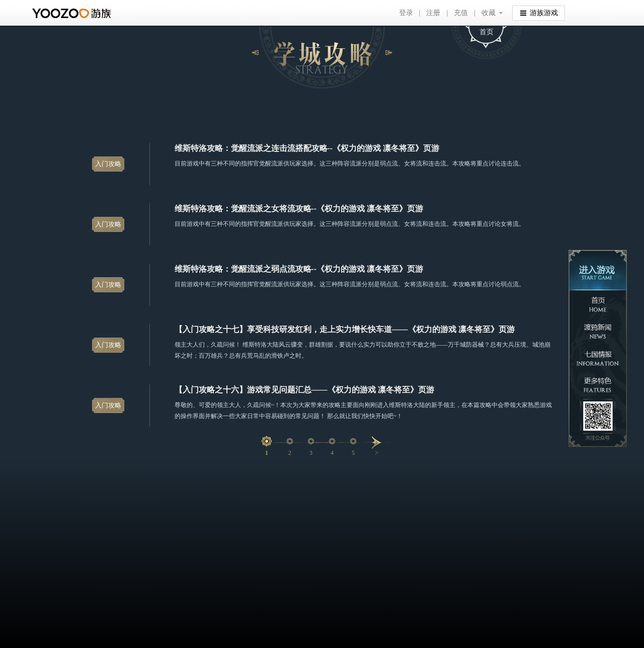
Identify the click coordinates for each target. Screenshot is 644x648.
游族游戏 (539, 12)
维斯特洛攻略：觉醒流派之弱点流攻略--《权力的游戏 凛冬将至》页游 (299, 269)
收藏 (489, 13)
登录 (406, 13)
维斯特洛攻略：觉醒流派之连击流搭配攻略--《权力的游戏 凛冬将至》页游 (307, 148)
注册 (433, 13)
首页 (487, 32)
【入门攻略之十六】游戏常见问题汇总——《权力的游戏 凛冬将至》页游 (304, 390)
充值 (461, 13)
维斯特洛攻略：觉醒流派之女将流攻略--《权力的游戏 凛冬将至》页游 (299, 209)
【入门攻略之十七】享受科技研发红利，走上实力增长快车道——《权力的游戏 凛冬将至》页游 (345, 329)
